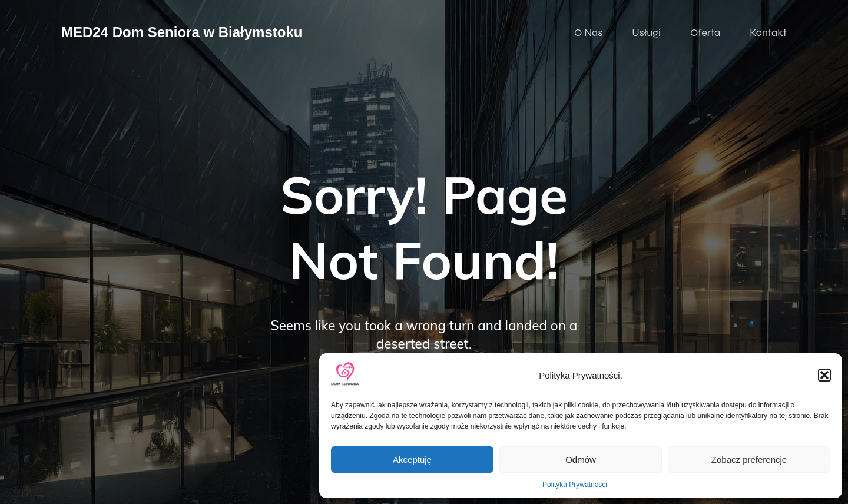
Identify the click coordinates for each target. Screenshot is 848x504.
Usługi (646, 32)
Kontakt (768, 32)
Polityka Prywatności (575, 485)
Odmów (581, 460)
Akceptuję (412, 460)
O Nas (588, 32)
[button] (824, 375)
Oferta (705, 32)
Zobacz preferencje (749, 460)
